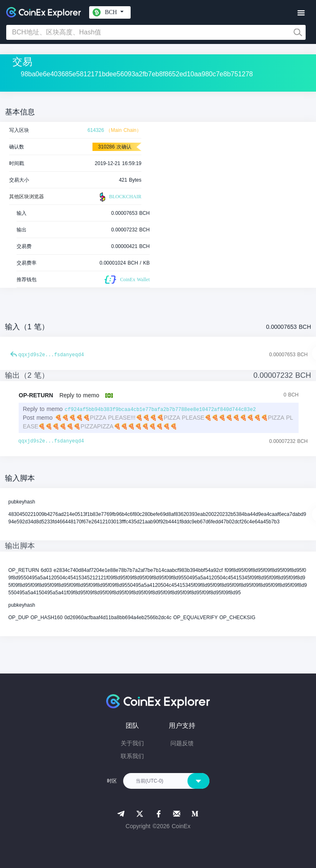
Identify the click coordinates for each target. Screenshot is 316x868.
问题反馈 (182, 743)
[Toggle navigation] (301, 13)
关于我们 (132, 743)
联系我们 (132, 756)
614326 (96, 130)
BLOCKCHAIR (119, 197)
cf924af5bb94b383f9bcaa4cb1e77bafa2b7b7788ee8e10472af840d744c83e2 (160, 410)
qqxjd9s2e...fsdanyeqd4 (51, 355)
